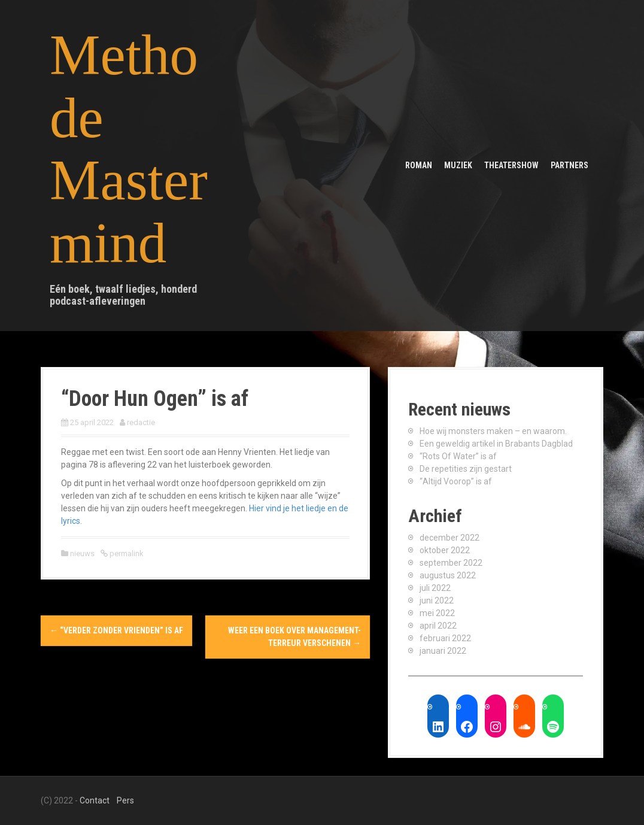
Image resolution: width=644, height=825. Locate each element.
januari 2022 (443, 651)
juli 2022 (435, 588)
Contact (95, 800)
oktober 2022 (445, 550)
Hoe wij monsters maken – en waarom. (493, 431)
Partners (569, 165)
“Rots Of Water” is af (458, 456)
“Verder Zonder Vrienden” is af (116, 630)
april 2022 (438, 626)
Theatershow (511, 165)
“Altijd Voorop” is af (456, 481)
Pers (125, 800)
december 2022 (449, 538)
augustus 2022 (448, 575)
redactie (141, 422)
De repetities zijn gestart (466, 469)
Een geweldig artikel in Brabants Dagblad (496, 444)
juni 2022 (437, 600)
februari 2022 (445, 638)
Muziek (458, 165)
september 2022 (451, 563)
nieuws (82, 553)
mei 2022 (437, 613)
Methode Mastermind (129, 149)
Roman (419, 165)
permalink (126, 553)
